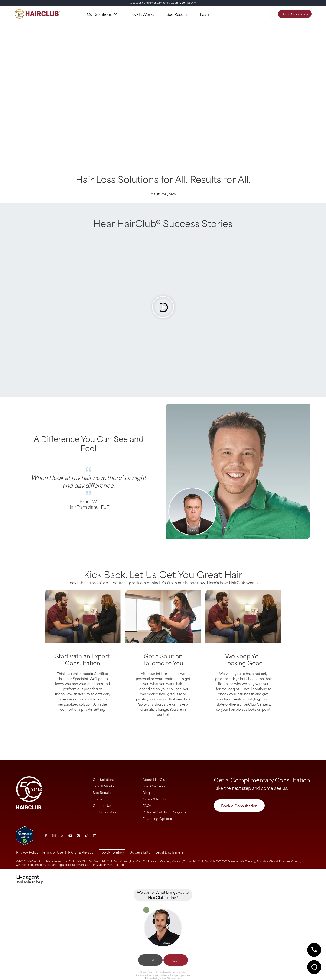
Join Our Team (154, 786)
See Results (102, 792)
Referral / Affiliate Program (164, 812)
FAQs (147, 805)
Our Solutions (104, 779)
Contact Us (102, 805)
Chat (150, 960)
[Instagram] (54, 836)
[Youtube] (70, 836)
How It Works (104, 786)
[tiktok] (86, 836)
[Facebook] (46, 836)
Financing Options (157, 818)
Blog (146, 792)
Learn (97, 799)
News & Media (154, 799)
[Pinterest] (78, 836)
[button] (314, 950)
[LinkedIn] (95, 836)
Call (176, 960)
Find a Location (105, 812)
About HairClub (155, 779)
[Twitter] (62, 836)
